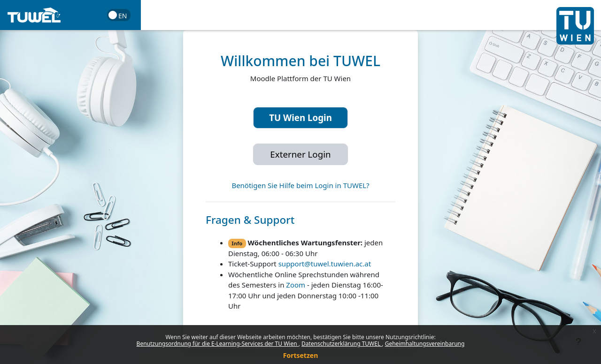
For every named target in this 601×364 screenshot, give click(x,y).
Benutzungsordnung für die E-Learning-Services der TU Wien (218, 344)
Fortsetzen (301, 355)
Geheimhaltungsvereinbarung (425, 344)
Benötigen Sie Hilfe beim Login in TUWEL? (300, 185)
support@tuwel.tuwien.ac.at (325, 264)
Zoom (296, 285)
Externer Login (300, 154)
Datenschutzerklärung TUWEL (342, 344)
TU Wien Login (300, 118)
